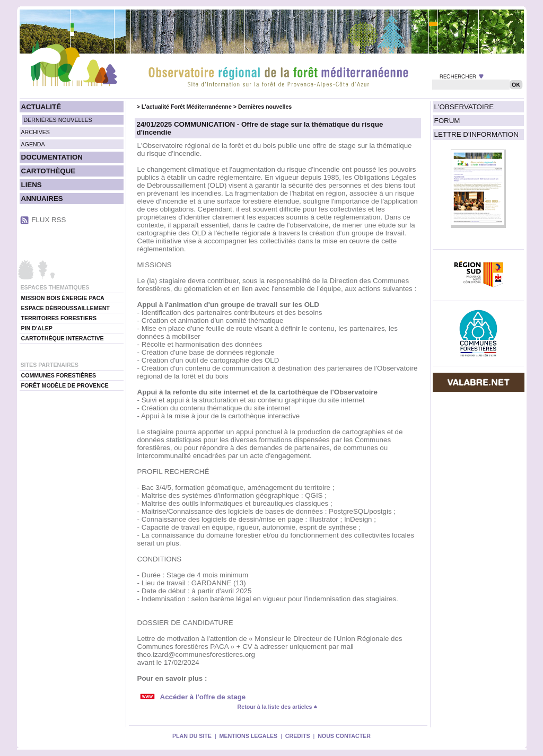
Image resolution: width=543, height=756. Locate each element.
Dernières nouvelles (265, 107)
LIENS (32, 185)
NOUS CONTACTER (344, 736)
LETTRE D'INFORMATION (476, 134)
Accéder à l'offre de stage (203, 697)
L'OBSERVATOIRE (464, 107)
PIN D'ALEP (37, 328)
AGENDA (33, 144)
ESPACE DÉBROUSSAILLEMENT (65, 308)
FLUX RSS (49, 220)
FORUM (447, 121)
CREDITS (298, 736)
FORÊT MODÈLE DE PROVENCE (65, 385)
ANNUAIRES (42, 199)
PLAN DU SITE (192, 736)
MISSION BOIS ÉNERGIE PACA (63, 298)
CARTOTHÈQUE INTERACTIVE (63, 338)
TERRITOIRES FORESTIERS (59, 318)
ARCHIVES (36, 132)
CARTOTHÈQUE (49, 171)
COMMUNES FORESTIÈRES (59, 375)
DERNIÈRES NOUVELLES (58, 120)
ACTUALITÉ (41, 107)
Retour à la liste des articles (278, 707)
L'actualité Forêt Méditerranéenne (187, 107)
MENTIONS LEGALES (249, 736)
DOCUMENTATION (52, 157)
